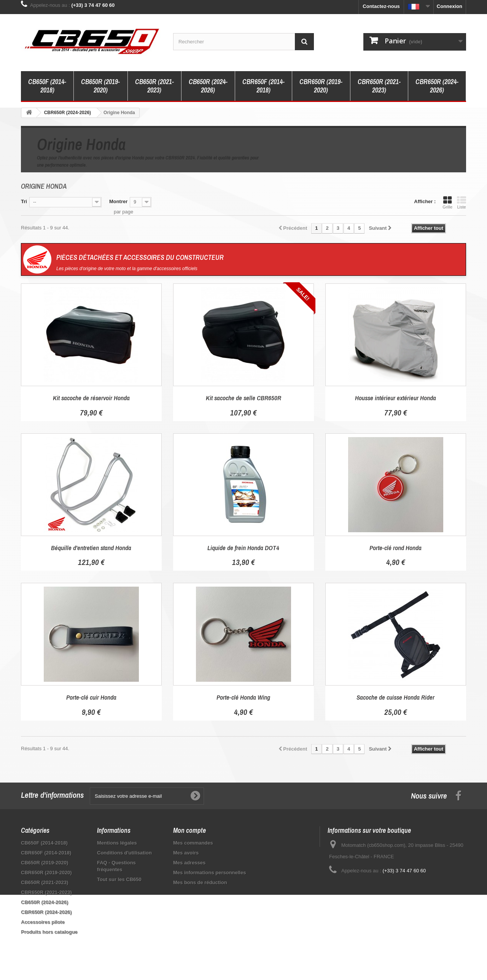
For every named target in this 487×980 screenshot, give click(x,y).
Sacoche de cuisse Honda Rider (395, 697)
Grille (447, 202)
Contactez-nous (381, 6)
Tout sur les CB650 (119, 879)
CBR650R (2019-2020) (321, 86)
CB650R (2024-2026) (208, 86)
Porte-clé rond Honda (395, 548)
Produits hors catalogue (49, 932)
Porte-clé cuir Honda (91, 697)
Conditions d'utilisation (124, 853)
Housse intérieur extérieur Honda (395, 398)
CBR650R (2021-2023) (379, 86)
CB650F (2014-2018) (47, 86)
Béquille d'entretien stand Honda (91, 548)
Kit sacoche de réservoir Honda (91, 398)
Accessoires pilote (43, 922)
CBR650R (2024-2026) (437, 86)
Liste (462, 202)
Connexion (450, 6)
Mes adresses (189, 863)
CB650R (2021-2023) (154, 86)
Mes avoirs (186, 853)
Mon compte (189, 830)
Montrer (118, 201)
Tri (24, 201)
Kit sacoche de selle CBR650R (243, 398)
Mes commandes (193, 843)
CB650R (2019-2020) (100, 86)
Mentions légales (117, 843)
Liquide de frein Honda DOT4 (243, 548)
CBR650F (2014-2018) (263, 86)
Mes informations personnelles (209, 873)
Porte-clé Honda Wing (243, 697)
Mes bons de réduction (200, 882)
